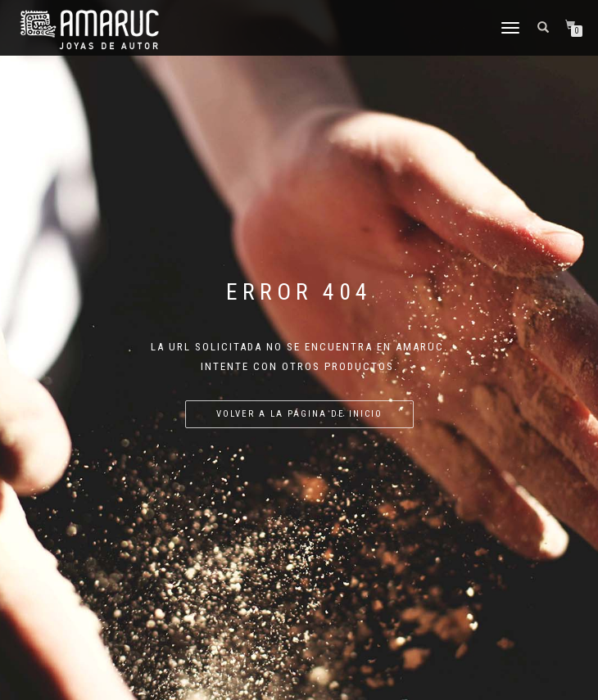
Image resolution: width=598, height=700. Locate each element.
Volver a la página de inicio (299, 414)
